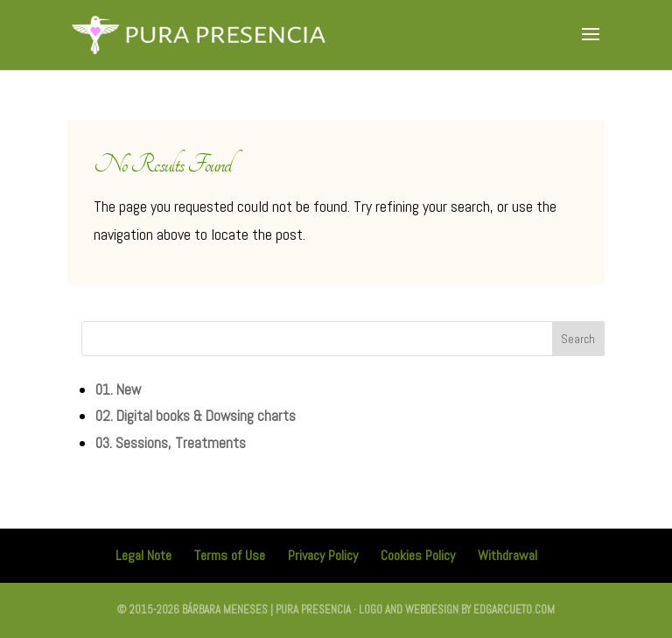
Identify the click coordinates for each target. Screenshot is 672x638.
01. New (118, 389)
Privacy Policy (323, 555)
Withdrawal (507, 555)
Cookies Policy (418, 555)
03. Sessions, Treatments (171, 443)
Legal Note (143, 555)
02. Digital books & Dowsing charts (196, 416)
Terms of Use (230, 555)
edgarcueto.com (514, 610)
